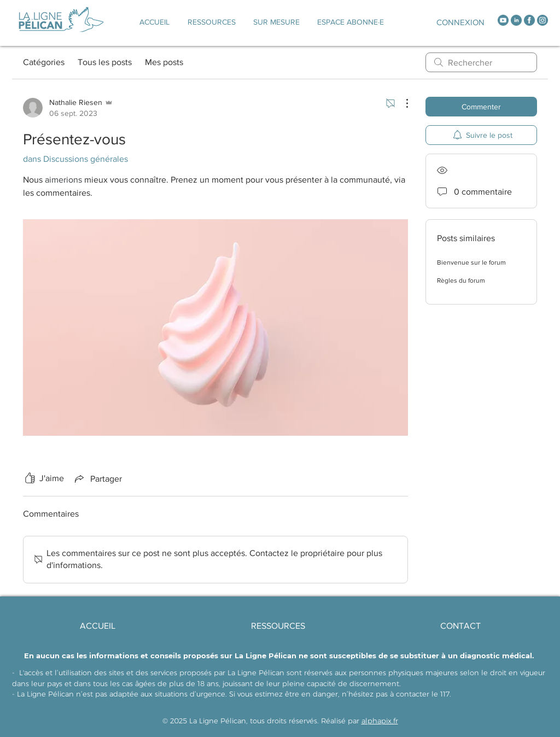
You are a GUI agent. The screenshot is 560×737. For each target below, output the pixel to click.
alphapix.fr (380, 721)
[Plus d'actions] (401, 103)
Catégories (44, 62)
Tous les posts (105, 62)
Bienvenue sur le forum (471, 262)
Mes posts (164, 62)
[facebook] (529, 20)
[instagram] (542, 20)
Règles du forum (461, 280)
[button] (276, 22)
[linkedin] (516, 20)
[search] (481, 62)
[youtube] (503, 20)
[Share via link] (97, 478)
